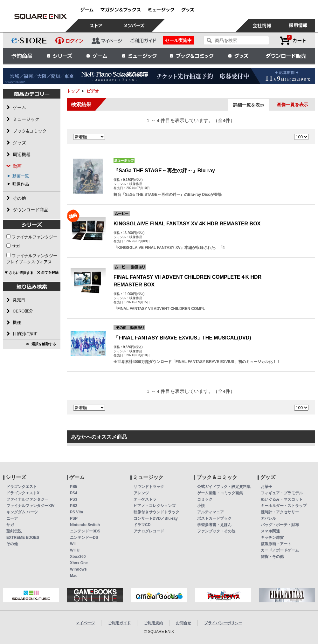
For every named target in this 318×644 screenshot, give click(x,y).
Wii (73, 544)
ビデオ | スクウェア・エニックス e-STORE (40, 17)
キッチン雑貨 (272, 538)
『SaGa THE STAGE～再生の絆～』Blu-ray (164, 171)
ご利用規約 (153, 623)
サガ (16, 246)
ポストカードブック (214, 518)
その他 (12, 544)
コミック (205, 499)
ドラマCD (142, 525)
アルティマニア (211, 512)
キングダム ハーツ (22, 512)
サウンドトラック (149, 487)
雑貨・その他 (272, 557)
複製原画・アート (276, 544)
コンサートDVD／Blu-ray (156, 518)
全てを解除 (50, 272)
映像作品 (21, 184)
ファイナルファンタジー (35, 237)
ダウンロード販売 (286, 56)
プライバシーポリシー (223, 623)
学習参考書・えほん (214, 525)
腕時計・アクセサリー (280, 512)
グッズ (239, 56)
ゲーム (97, 56)
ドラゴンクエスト (22, 487)
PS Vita (76, 512)
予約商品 (22, 56)
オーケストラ (145, 499)
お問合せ (183, 623)
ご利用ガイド (119, 623)
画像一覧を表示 (293, 105)
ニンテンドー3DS (85, 531)
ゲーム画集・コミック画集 (220, 493)
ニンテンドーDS (84, 538)
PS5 (74, 487)
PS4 (74, 493)
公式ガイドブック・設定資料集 (224, 487)
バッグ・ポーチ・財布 (280, 525)
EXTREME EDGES (23, 538)
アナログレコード (149, 531)
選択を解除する (44, 344)
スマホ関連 (270, 531)
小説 (201, 506)
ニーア (12, 518)
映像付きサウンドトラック (156, 512)
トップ (73, 91)
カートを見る (293, 41)
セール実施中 (178, 40)
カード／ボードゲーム (280, 550)
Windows (78, 569)
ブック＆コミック (191, 56)
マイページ (85, 623)
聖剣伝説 (14, 531)
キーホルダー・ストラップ (284, 506)
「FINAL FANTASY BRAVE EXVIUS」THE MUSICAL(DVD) (182, 338)
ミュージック (139, 56)
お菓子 (266, 487)
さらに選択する (21, 273)
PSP (74, 518)
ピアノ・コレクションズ (155, 506)
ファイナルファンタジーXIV (30, 506)
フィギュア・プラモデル (282, 493)
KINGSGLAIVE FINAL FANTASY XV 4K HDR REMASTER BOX (187, 224)
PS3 (74, 499)
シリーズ (59, 56)
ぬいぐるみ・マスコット (282, 499)
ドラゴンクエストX (23, 493)
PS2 (74, 506)
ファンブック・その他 (216, 531)
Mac (74, 576)
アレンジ (141, 493)
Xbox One (79, 563)
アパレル (268, 518)
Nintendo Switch (85, 525)
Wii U (75, 550)
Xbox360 (78, 557)
